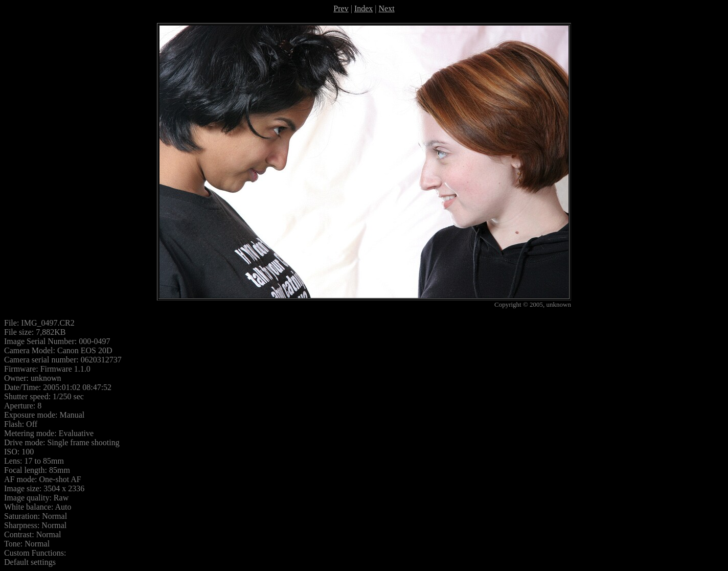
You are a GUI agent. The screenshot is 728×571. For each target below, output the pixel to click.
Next (387, 8)
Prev (341, 8)
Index (363, 8)
